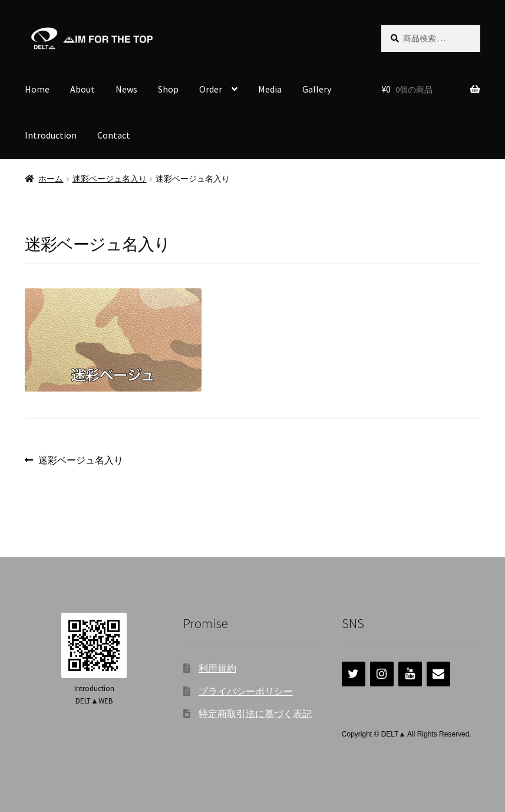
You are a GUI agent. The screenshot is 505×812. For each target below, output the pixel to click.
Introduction (51, 135)
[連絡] (438, 674)
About (82, 89)
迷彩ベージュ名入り (110, 179)
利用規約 (217, 668)
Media (270, 89)
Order (211, 89)
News (126, 89)
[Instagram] (382, 674)
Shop (168, 89)
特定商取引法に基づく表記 (255, 714)
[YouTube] (410, 674)
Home (37, 89)
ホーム (51, 179)
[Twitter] (354, 674)
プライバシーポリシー (246, 691)
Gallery (317, 89)
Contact (114, 135)
